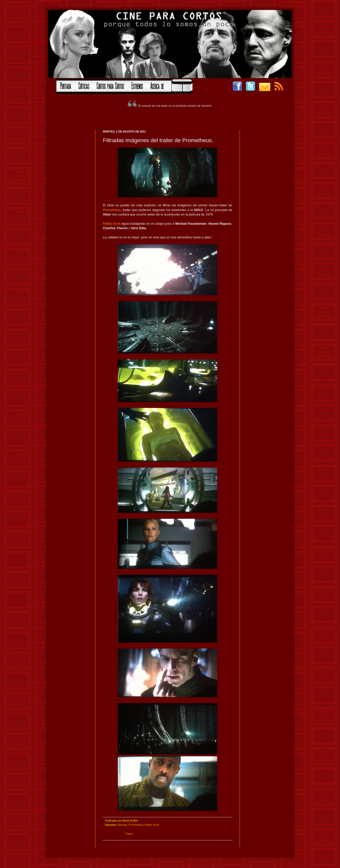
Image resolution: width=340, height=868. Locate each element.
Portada (66, 85)
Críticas (84, 85)
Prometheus (112, 210)
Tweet (129, 834)
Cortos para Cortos (110, 85)
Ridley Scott (112, 224)
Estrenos (137, 85)
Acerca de (157, 85)
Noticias (122, 825)
